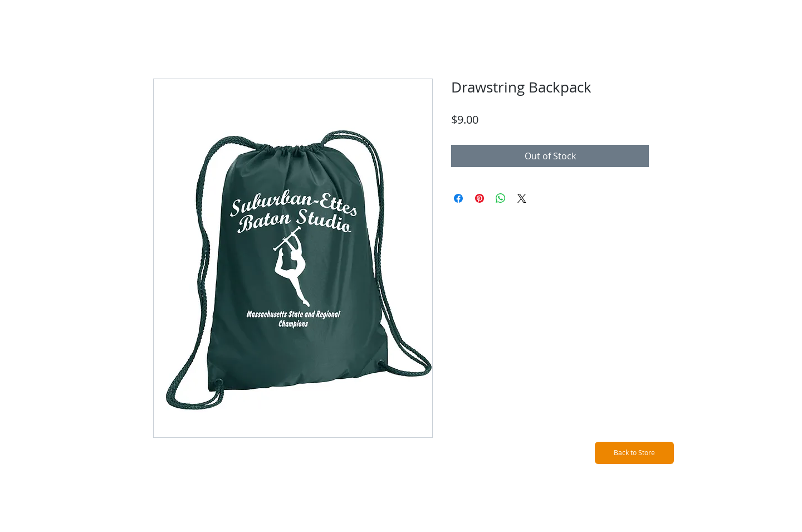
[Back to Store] (634, 453)
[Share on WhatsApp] (501, 198)
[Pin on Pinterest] (480, 198)
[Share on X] (522, 198)
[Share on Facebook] (458, 198)
